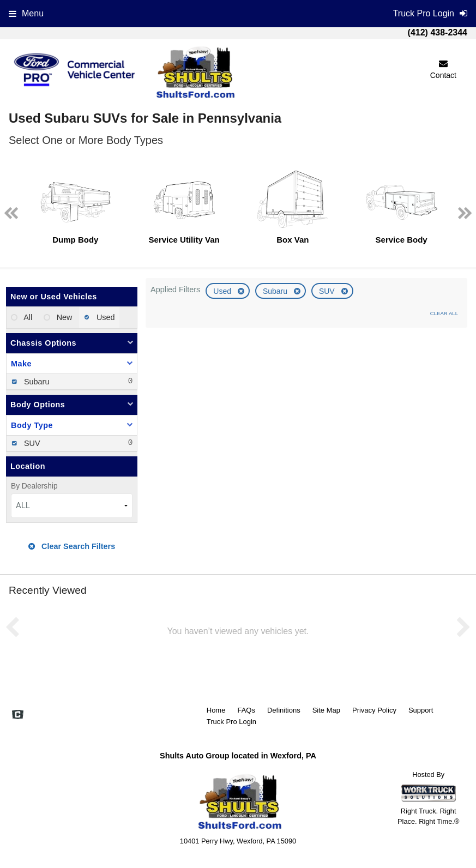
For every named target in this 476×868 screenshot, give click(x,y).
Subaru (276, 291)
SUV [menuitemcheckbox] (31, 443)
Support (421, 710)
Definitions (284, 710)
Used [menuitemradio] (105, 317)
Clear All (444, 313)
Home (216, 710)
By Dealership (34, 486)
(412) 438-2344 (438, 32)
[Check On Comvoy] (18, 716)
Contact (443, 69)
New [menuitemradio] (64, 317)
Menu (26, 13)
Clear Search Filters (72, 546)
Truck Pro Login (231, 722)
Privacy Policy (374, 710)
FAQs (246, 710)
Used (223, 291)
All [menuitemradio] (27, 317)
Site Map (326, 710)
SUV (328, 291)
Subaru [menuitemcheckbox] (35, 382)
